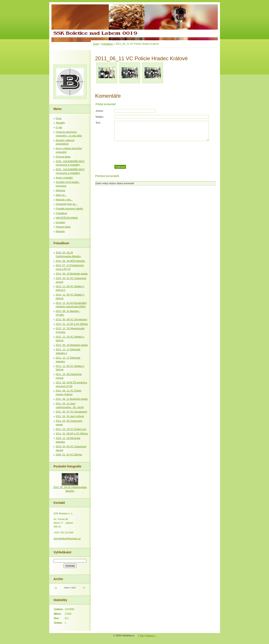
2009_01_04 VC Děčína (69, 455)
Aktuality (60, 123)
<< (56, 588)
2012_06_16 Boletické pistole (72, 345)
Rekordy (60, 231)
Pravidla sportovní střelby (70, 209)
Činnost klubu (63, 157)
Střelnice (61, 190)
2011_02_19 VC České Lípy (71, 429)
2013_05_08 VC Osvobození (72, 319)
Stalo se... (61, 195)
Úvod (96, 44)
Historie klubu (63, 227)
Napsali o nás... (64, 200)
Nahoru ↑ (151, 635)
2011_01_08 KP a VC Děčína (72, 433)
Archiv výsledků (64, 178)
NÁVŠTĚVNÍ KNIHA (67, 218)
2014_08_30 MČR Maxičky (70, 261)
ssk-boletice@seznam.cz (67, 538)
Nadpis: (100, 117)
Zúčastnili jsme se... (67, 204)
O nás (59, 127)
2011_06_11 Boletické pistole (72, 399)
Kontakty (61, 222)
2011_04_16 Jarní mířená (70, 416)
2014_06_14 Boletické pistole (72, 274)
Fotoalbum (107, 44)
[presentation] (165, 153)
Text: (98, 123)
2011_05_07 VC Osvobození (72, 412)
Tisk (142, 635)
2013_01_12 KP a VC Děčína (72, 324)
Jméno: (100, 111)
